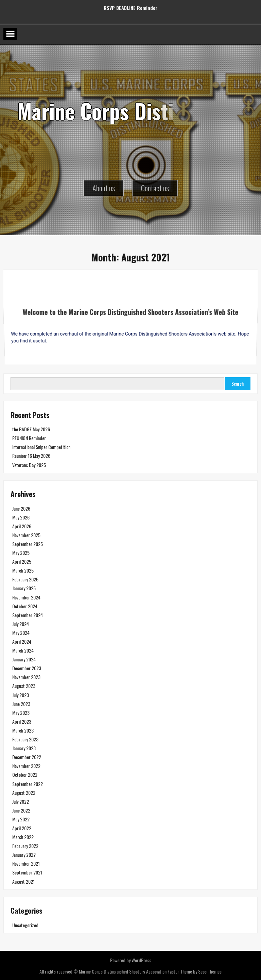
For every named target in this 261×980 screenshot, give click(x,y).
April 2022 (22, 828)
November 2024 (26, 597)
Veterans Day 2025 (29, 465)
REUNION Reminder (29, 438)
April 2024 (22, 641)
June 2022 (21, 810)
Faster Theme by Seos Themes (195, 971)
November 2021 (26, 863)
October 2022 (25, 775)
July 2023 (21, 695)
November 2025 (26, 535)
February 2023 (25, 739)
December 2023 (27, 668)
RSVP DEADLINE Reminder (130, 5)
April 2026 (22, 526)
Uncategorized (25, 925)
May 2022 (21, 819)
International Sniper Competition (41, 447)
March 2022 (23, 837)
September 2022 (28, 784)
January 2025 (24, 588)
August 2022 (24, 793)
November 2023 (26, 677)
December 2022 (27, 757)
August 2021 (23, 881)
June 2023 (21, 704)
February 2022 (25, 846)
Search (238, 383)
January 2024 (24, 659)
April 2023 (22, 721)
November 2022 (26, 766)
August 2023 (24, 686)
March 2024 (23, 650)
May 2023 (21, 713)
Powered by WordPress (131, 960)
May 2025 (21, 553)
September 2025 (28, 544)
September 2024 (28, 615)
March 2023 (23, 730)
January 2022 (24, 855)
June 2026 (21, 508)
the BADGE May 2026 (31, 429)
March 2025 (23, 570)
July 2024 (21, 624)
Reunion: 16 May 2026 (31, 456)
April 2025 (22, 561)
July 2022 (21, 801)
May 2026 (21, 517)
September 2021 (27, 872)
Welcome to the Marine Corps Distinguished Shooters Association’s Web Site (130, 317)
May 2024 (21, 633)
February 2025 (25, 579)
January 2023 (24, 748)
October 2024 (25, 606)
